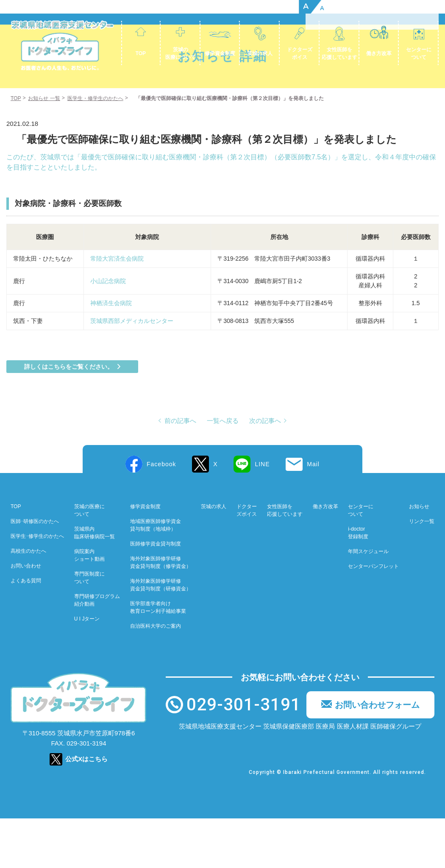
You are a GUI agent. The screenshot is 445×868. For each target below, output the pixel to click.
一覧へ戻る (223, 470)
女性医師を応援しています (339, 53)
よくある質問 (26, 630)
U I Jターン (87, 668)
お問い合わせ (26, 615)
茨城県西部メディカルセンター (132, 370)
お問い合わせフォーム (377, 754)
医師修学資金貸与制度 (156, 593)
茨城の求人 (260, 53)
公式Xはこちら (86, 808)
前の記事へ (180, 470)
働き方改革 (379, 53)
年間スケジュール (368, 601)
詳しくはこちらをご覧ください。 (69, 416)
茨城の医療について (181, 53)
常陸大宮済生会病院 (117, 308)
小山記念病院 (108, 331)
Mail (313, 514)
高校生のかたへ (28, 601)
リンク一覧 (422, 571)
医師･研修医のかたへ (35, 571)
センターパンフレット (373, 616)
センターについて (419, 53)
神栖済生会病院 (144, 353)
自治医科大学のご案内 (156, 676)
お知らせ (419, 556)
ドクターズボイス (300, 53)
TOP (141, 53)
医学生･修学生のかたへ (37, 586)
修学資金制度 (220, 53)
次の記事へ (265, 470)
